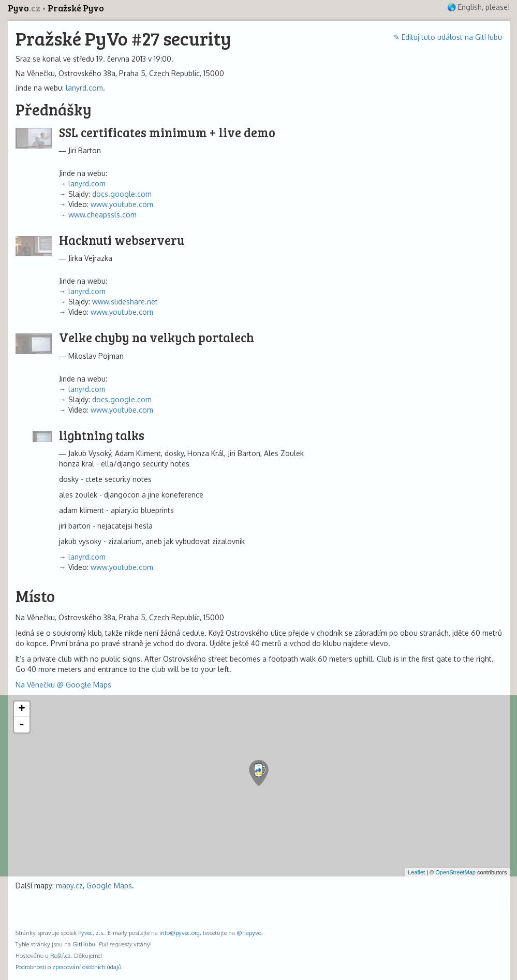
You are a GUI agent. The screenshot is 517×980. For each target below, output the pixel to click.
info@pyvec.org (180, 933)
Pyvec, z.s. (91, 933)
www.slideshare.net (125, 302)
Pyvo (25, 8)
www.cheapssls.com (102, 215)
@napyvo (249, 933)
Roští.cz (61, 955)
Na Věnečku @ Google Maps (63, 685)
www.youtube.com (122, 204)
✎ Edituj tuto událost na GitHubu (448, 37)
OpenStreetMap (455, 872)
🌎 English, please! (478, 7)
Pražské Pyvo (76, 8)
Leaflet (416, 872)
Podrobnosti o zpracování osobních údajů (68, 967)
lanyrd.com (84, 88)
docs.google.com (122, 194)
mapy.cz (69, 886)
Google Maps (109, 886)
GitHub (82, 944)
